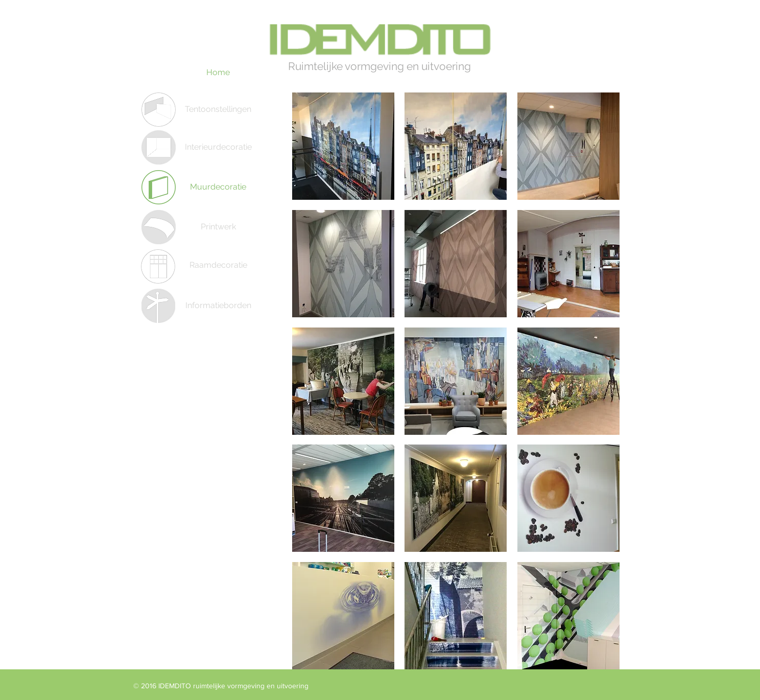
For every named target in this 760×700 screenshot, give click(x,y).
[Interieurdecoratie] (218, 147)
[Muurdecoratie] (218, 187)
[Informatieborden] (218, 306)
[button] (343, 146)
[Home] (218, 73)
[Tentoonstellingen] (218, 109)
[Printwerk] (218, 227)
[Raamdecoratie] (218, 265)
